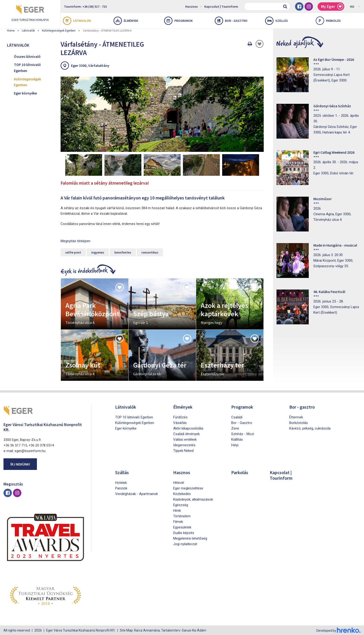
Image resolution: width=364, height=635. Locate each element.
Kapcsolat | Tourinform (221, 7)
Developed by (338, 630)
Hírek (177, 510)
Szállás (276, 21)
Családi (237, 417)
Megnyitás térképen (75, 241)
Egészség (181, 505)
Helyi (235, 445)
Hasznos (194, 6)
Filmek (178, 521)
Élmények (126, 21)
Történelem (182, 516)
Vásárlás (180, 422)
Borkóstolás (299, 422)
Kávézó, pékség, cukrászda (310, 428)
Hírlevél (179, 482)
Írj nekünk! (20, 463)
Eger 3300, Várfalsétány (90, 65)
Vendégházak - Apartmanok (136, 493)
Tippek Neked (183, 450)
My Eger (332, 7)
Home (11, 31)
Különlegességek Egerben (59, 31)
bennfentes (123, 252)
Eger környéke (25, 93)
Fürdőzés (180, 417)
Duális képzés (184, 532)
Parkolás (240, 472)
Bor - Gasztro (242, 422)
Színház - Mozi (243, 433)
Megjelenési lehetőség (190, 538)
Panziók (121, 488)
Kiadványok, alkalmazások (193, 499)
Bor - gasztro (231, 21)
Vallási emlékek (185, 439)
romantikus (150, 252)
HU (355, 6)
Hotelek (121, 482)
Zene (235, 428)
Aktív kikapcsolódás (188, 428)
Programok (178, 21)
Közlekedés (182, 493)
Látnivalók (77, 21)
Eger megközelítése (188, 488)
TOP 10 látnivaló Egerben (27, 68)
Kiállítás (237, 439)
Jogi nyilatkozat (185, 544)
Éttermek (296, 417)
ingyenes (98, 252)
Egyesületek (182, 527)
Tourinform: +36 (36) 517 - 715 (85, 7)
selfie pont (73, 252)
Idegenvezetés (184, 445)
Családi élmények (186, 433)
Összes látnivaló (27, 56)
